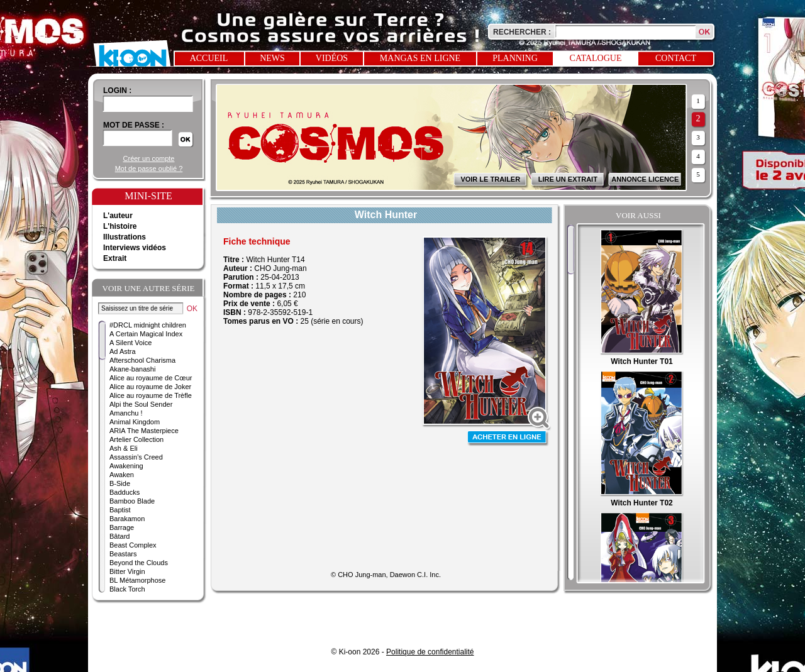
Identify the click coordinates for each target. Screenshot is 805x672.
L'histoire (120, 226)
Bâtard (119, 536)
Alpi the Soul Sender (141, 404)
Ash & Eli (124, 448)
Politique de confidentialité (430, 652)
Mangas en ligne (420, 58)
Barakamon (127, 519)
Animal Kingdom (135, 422)
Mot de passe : (134, 125)
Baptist (120, 510)
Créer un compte (149, 158)
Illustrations (125, 237)
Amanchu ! (126, 413)
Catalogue (596, 58)
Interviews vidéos (135, 248)
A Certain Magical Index (146, 334)
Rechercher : (522, 32)
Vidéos (332, 58)
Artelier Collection (136, 439)
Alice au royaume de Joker (150, 387)
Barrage (122, 527)
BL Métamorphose (137, 580)
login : (117, 91)
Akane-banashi (132, 369)
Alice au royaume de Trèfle (151, 395)
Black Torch (127, 589)
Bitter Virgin (127, 571)
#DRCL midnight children (148, 325)
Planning (515, 58)
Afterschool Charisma (142, 360)
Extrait (115, 258)
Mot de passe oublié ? (149, 168)
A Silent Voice (130, 343)
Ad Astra (123, 351)
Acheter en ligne (508, 438)
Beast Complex (133, 545)
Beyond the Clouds (139, 563)
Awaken (122, 475)
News (272, 58)
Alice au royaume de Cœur (151, 378)
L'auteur (118, 216)
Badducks (125, 492)
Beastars (123, 554)
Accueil (209, 58)
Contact (676, 58)
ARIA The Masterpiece (144, 431)
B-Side (120, 483)
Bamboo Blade (132, 501)
